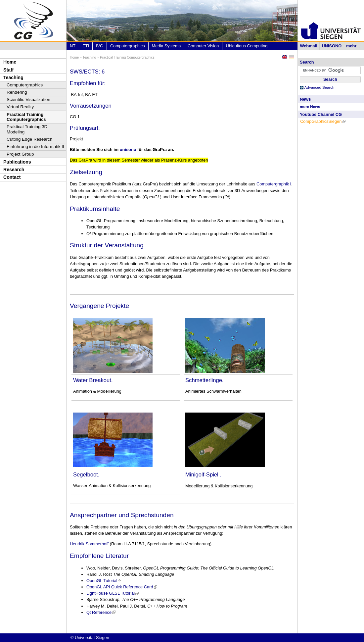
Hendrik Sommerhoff (90, 544)
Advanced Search (319, 87)
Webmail (308, 46)
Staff (8, 70)
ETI (86, 46)
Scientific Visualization (28, 99)
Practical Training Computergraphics (26, 117)
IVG (100, 46)
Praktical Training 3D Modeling (27, 129)
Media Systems (166, 46)
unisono (128, 149)
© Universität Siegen (90, 638)
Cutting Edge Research (29, 139)
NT (73, 46)
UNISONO (332, 46)
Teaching (13, 77)
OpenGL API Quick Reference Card (122, 587)
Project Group (20, 154)
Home (10, 62)
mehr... (353, 46)
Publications (17, 162)
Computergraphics (25, 85)
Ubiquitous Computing (247, 46)
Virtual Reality (20, 107)
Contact (12, 177)
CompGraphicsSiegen (323, 121)
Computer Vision (203, 46)
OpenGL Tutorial (104, 581)
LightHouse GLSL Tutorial (113, 593)
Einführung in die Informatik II (35, 147)
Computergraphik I (274, 184)
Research (14, 170)
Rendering (17, 92)
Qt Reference (101, 612)
